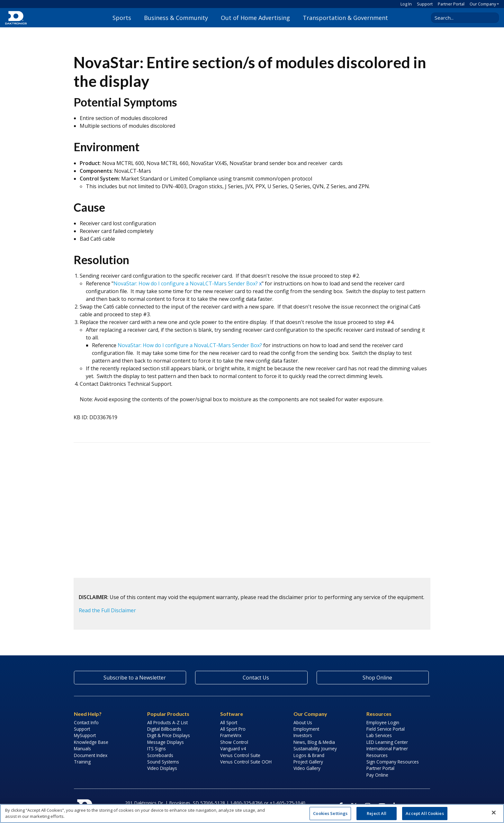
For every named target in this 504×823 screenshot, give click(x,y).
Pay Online (377, 775)
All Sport (229, 722)
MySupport (85, 735)
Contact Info (86, 722)
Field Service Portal (386, 729)
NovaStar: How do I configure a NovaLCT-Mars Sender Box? (186, 283)
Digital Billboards (164, 729)
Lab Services (379, 735)
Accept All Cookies (425, 813)
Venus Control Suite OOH (246, 762)
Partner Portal (451, 4)
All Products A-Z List (167, 722)
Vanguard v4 (233, 749)
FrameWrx (231, 735)
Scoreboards (160, 755)
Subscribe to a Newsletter (130, 678)
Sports (122, 18)
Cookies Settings (330, 813)
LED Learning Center (387, 742)
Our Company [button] (483, 4)
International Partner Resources (387, 752)
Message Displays (166, 742)
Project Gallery (308, 762)
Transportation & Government (345, 18)
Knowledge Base (91, 742)
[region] (252, 814)
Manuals (82, 749)
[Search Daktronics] (463, 18)
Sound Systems (163, 762)
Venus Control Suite (240, 755)
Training (82, 762)
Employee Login (383, 722)
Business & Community (176, 18)
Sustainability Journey (315, 749)
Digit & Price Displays (169, 735)
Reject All (377, 813)
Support (425, 4)
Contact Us (251, 678)
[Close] (494, 813)
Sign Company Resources (393, 762)
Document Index (91, 755)
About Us (303, 722)
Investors (303, 735)
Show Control (234, 742)
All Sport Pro (233, 729)
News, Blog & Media (314, 742)
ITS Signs (157, 749)
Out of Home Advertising (255, 18)
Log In (406, 4)
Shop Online (373, 678)
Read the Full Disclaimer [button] (107, 610)
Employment (306, 729)
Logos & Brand (309, 755)
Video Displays (162, 768)
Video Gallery (307, 768)
